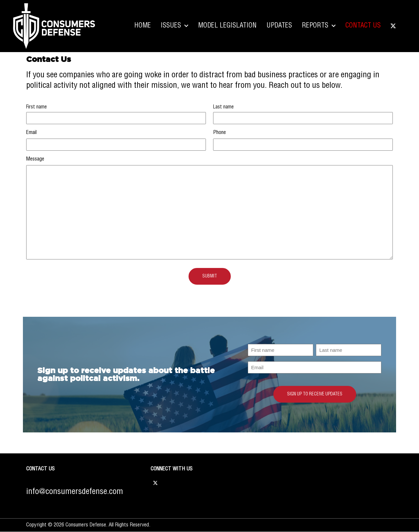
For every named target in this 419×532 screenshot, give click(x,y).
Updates (279, 26)
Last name (223, 107)
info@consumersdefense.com (75, 492)
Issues (174, 26)
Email (31, 133)
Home (143, 26)
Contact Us (363, 26)
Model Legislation (227, 26)
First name (36, 107)
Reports (319, 26)
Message (35, 159)
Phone (219, 133)
